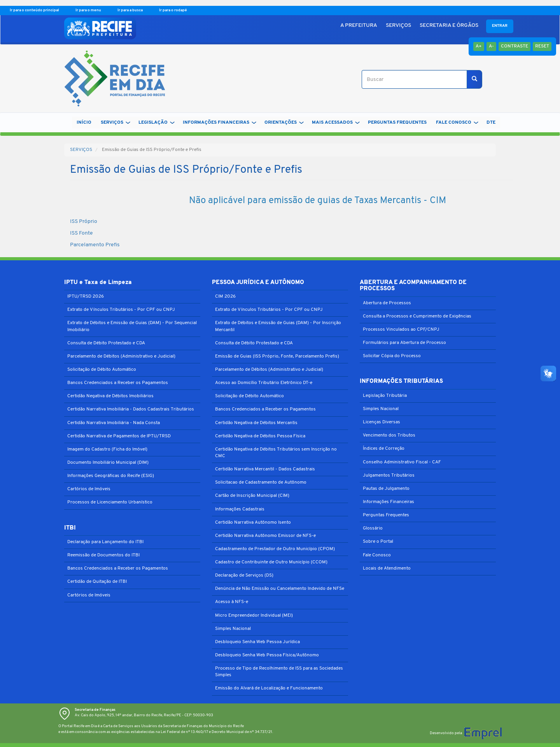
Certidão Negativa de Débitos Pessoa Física (260, 436)
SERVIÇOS (398, 25)
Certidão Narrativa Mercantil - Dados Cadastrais (265, 469)
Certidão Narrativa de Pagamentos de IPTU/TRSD (119, 436)
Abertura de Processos (387, 303)
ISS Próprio (84, 222)
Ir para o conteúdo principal (35, 10)
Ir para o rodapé (173, 10)
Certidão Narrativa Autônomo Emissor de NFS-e (265, 536)
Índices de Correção (384, 449)
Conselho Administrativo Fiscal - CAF (402, 462)
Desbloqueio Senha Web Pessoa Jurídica (257, 642)
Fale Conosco (377, 555)
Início (84, 123)
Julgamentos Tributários (389, 475)
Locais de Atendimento (387, 568)
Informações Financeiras (388, 502)
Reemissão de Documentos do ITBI (103, 555)
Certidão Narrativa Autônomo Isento (253, 523)
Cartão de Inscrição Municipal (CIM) (252, 496)
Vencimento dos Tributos (389, 435)
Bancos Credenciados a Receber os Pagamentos (118, 383)
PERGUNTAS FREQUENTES (397, 123)
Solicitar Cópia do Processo (392, 356)
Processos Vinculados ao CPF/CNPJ (401, 330)
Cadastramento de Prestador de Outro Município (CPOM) (275, 549)
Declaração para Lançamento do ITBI (105, 542)
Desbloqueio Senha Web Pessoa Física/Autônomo (267, 655)
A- (491, 46)
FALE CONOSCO (457, 123)
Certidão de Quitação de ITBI (97, 582)
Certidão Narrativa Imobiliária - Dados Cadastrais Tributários (131, 409)
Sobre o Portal (378, 542)
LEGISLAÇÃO (157, 123)
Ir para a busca (130, 10)
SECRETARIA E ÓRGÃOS (449, 25)
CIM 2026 (225, 296)
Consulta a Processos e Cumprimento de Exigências (417, 316)
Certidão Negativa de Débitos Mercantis (256, 423)
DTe (491, 123)
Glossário (373, 528)
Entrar (500, 26)
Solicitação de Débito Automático (102, 370)
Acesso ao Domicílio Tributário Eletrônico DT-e (264, 383)
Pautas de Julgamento (386, 489)
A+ (479, 46)
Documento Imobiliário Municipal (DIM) (108, 463)
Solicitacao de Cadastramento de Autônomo (261, 482)
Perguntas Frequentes (386, 515)
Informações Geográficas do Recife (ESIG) (111, 476)
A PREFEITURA (359, 25)
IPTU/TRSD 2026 (86, 296)
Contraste (514, 46)
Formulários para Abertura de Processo (404, 343)
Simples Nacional (233, 629)
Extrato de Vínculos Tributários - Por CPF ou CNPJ (121, 310)
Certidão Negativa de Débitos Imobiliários (110, 396)
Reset (542, 46)
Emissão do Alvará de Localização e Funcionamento (269, 688)
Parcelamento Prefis (95, 245)
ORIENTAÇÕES (284, 123)
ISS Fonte (81, 233)
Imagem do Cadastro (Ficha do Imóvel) (107, 449)
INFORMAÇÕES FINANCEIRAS (220, 123)
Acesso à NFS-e (232, 602)
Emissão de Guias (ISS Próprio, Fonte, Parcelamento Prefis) (277, 356)
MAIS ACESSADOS (336, 123)
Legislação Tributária (385, 396)
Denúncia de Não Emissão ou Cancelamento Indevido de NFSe (280, 589)
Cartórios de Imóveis (89, 489)
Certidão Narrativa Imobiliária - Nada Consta (114, 423)
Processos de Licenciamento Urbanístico (110, 502)
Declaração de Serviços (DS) (244, 575)
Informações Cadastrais (240, 509)
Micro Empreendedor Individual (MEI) (254, 615)
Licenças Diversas (381, 422)
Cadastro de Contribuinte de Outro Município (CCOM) (271, 562)
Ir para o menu (89, 10)
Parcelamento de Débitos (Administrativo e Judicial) (121, 356)
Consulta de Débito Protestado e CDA (106, 343)
